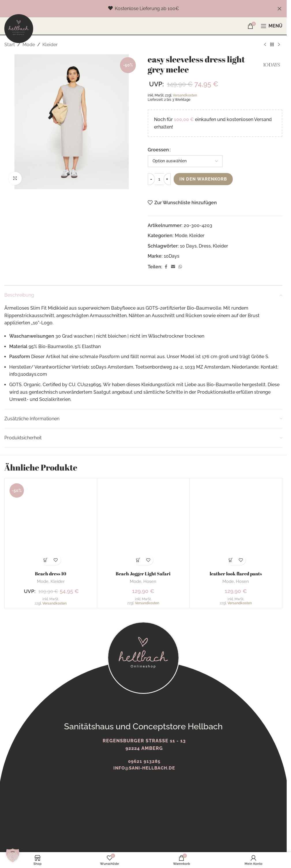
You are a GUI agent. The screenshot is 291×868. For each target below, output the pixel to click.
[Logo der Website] (19, 28)
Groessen (158, 150)
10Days (172, 256)
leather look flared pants (236, 574)
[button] (13, 855)
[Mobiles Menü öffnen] (272, 26)
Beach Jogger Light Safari (143, 574)
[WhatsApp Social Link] (180, 267)
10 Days (188, 246)
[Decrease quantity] (151, 179)
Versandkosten (185, 95)
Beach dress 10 (51, 574)
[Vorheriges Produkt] (265, 45)
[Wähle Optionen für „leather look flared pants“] (231, 560)
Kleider (50, 45)
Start (10, 45)
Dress (205, 246)
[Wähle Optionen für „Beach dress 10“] (46, 560)
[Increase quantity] (167, 179)
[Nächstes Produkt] (279, 45)
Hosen (150, 581)
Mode (29, 45)
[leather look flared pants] (236, 525)
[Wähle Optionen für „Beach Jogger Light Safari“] (138, 560)
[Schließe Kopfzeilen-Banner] (279, 9)
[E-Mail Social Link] (173, 267)
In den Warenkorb (205, 179)
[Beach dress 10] (51, 525)
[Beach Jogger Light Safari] (143, 525)
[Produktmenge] (159, 179)
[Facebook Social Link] (166, 267)
